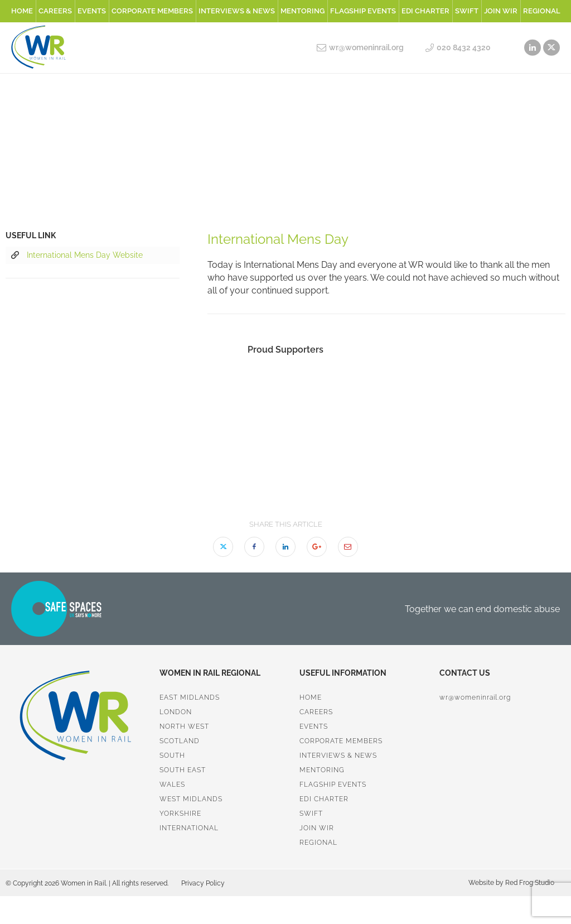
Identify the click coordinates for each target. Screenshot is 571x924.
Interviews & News (237, 11)
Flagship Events (363, 11)
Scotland (180, 741)
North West (184, 726)
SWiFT (467, 11)
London (176, 712)
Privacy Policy (203, 883)
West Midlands (191, 799)
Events (92, 11)
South (172, 755)
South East (183, 770)
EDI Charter (425, 11)
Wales (172, 785)
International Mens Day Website (77, 256)
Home (22, 11)
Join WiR (501, 11)
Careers (55, 11)
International (189, 828)
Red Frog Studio (529, 883)
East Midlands (190, 697)
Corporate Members (152, 11)
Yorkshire (180, 814)
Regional (542, 11)
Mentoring (303, 11)
